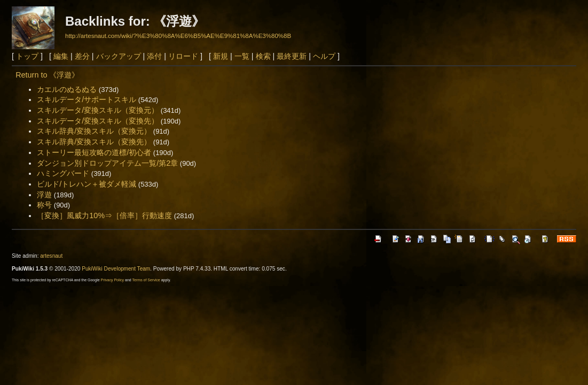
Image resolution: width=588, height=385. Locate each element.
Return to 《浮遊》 (47, 75)
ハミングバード (63, 173)
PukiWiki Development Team (116, 269)
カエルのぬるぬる (67, 89)
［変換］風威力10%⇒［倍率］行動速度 (104, 215)
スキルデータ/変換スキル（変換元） (98, 110)
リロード (183, 56)
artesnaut (51, 256)
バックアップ (119, 56)
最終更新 (292, 56)
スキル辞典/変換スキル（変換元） (94, 131)
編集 (61, 56)
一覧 (242, 56)
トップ (27, 56)
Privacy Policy (113, 280)
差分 (82, 56)
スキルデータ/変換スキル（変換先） (98, 121)
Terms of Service (146, 280)
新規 (221, 56)
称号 (44, 205)
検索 (263, 56)
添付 (154, 56)
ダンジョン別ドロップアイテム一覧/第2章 (107, 163)
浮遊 (44, 195)
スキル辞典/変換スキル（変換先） (94, 142)
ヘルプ (324, 56)
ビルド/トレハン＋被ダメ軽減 (87, 184)
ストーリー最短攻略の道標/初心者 (94, 152)
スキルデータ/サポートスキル (87, 99)
